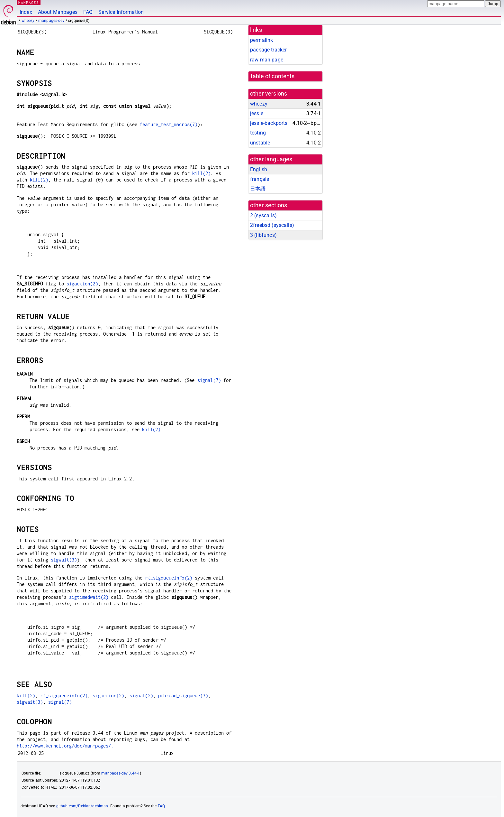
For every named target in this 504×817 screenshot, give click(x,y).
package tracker (268, 50)
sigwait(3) (64, 560)
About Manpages (58, 12)
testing (258, 133)
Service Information (121, 12)
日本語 (258, 189)
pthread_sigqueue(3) (183, 696)
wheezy (28, 21)
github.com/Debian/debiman (82, 806)
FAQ (88, 12)
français (260, 179)
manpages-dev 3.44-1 (121, 773)
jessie (257, 113)
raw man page (267, 60)
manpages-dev (51, 21)
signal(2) (141, 696)
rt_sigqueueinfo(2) (169, 578)
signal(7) (209, 380)
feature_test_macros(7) (169, 124)
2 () (263, 215)
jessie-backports (269, 123)
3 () (263, 235)
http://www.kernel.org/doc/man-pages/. (65, 746)
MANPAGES (29, 2)
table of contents (273, 76)
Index (26, 12)
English (259, 169)
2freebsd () (272, 225)
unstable (260, 143)
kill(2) (201, 173)
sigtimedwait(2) (89, 597)
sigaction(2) (82, 284)
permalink (261, 40)
